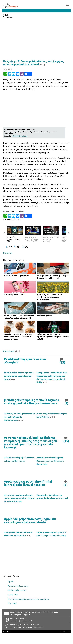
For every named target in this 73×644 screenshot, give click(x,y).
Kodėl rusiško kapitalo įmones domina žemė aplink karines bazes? (19, 376)
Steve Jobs (13, 594)
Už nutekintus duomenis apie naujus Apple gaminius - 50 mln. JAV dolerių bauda (19, 498)
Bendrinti (8, 253)
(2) (67, 402)
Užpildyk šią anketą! (20, 136)
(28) (21, 420)
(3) (28, 536)
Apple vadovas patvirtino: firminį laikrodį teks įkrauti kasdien (28, 483)
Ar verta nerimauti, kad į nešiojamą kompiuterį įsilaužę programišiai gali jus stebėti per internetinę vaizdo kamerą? (31, 442)
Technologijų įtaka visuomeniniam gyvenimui (29, 599)
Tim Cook (12, 603)
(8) (13, 379)
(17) (52, 417)
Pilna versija (7, 631)
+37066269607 (38, 627)
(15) (66, 439)
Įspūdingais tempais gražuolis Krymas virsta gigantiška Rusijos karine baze (31, 402)
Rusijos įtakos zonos (17, 590)
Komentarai (12, 351)
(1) (45, 382)
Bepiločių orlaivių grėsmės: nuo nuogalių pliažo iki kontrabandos (19, 417)
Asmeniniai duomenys (18, 586)
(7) (66, 483)
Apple (11, 581)
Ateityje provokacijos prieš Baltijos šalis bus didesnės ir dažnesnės (50, 461)
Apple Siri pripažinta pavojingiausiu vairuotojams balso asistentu (30, 520)
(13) (62, 361)
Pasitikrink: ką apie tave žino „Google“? (25, 361)
